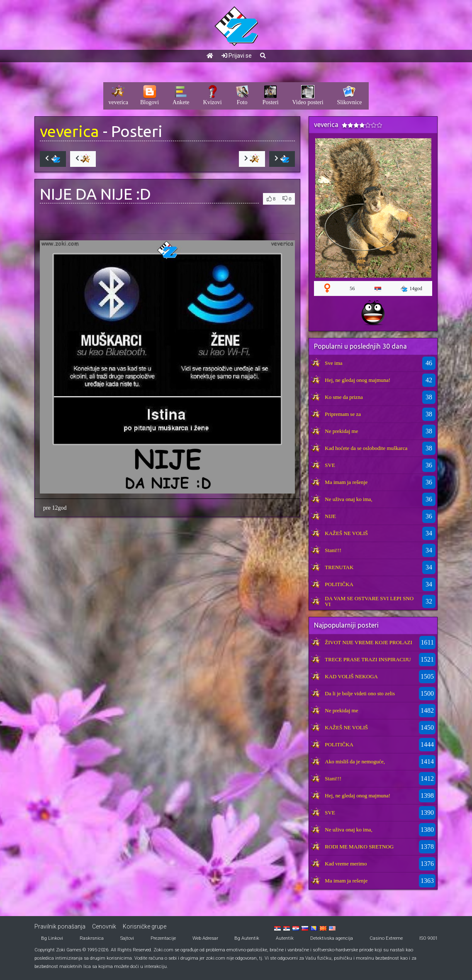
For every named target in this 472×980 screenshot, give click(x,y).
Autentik (285, 938)
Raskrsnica (92, 938)
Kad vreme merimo (346, 864)
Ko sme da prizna (344, 397)
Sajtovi (127, 938)
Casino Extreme (386, 938)
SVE (330, 465)
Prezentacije (163, 938)
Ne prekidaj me (341, 431)
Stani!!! (333, 550)
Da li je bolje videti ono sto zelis (360, 693)
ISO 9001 (428, 938)
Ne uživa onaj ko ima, (348, 499)
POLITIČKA (339, 584)
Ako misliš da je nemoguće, (355, 761)
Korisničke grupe (145, 926)
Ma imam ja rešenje (346, 482)
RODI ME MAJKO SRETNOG (359, 847)
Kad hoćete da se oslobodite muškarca (366, 448)
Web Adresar (205, 938)
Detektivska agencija (332, 938)
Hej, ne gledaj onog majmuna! (358, 380)
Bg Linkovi (52, 938)
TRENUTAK (339, 567)
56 (352, 288)
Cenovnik (104, 926)
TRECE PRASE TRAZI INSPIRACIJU (368, 659)
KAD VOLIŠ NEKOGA (351, 676)
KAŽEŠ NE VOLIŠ (346, 533)
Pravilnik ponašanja (60, 926)
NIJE (330, 516)
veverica (69, 131)
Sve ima (333, 363)
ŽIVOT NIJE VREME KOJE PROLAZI (368, 642)
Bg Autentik (247, 938)
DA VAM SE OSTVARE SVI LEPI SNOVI (369, 601)
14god (411, 289)
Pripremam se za (343, 414)
